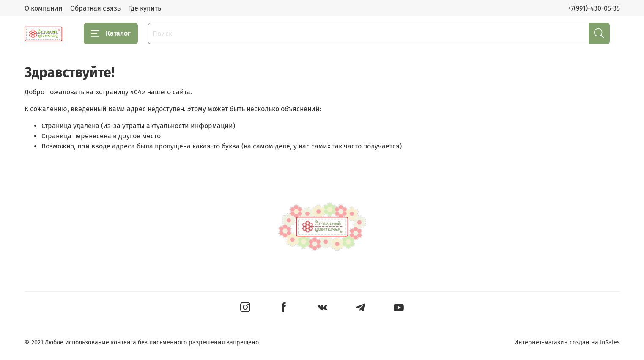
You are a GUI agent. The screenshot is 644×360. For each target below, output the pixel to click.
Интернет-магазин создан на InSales (567, 342)
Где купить (145, 8)
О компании (44, 8)
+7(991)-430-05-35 (594, 8)
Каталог (111, 33)
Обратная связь (95, 8)
